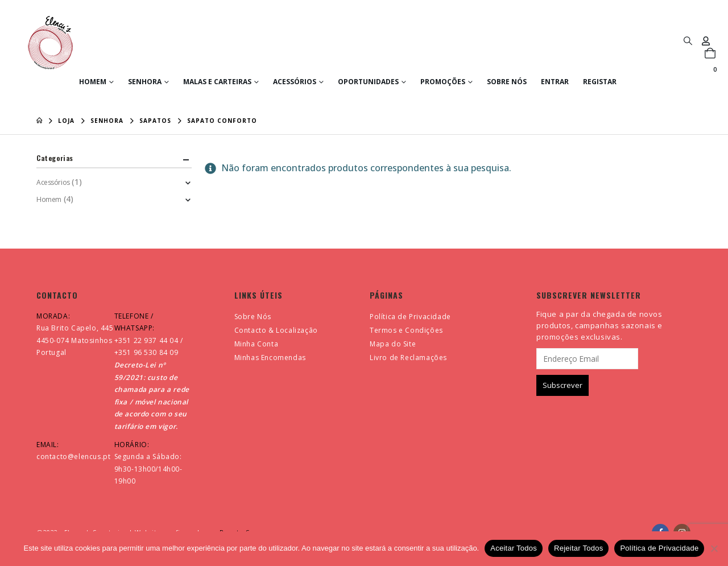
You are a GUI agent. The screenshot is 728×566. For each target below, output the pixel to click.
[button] (688, 40)
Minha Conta (257, 344)
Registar (600, 82)
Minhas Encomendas (270, 358)
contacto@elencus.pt (73, 456)
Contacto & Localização (276, 330)
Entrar (555, 82)
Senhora (145, 82)
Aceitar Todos (514, 548)
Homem (93, 82)
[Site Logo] (50, 43)
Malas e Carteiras (217, 82)
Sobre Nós (507, 82)
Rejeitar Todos (578, 548)
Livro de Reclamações (408, 358)
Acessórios (295, 82)
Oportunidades (368, 82)
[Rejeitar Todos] (714, 548)
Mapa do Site (393, 344)
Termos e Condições (406, 330)
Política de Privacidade (410, 317)
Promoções (443, 82)
